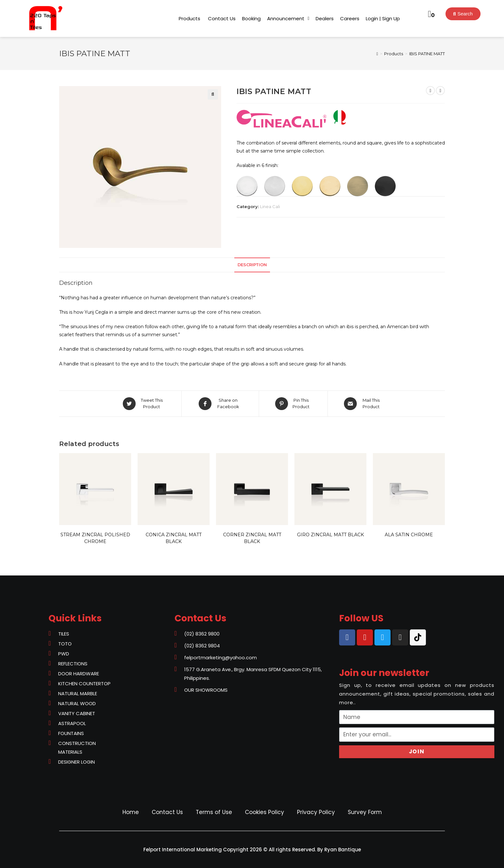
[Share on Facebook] (220, 404)
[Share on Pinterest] (293, 404)
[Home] (377, 54)
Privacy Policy (316, 812)
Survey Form (365, 812)
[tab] (252, 265)
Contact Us (167, 812)
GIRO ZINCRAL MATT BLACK (330, 535)
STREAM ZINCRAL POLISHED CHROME (95, 538)
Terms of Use (214, 812)
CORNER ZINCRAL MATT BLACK (252, 538)
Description (252, 265)
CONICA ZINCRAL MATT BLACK (174, 538)
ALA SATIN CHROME (409, 535)
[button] (189, 18)
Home (131, 812)
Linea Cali (270, 206)
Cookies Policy (265, 812)
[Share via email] (363, 404)
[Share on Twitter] (144, 404)
